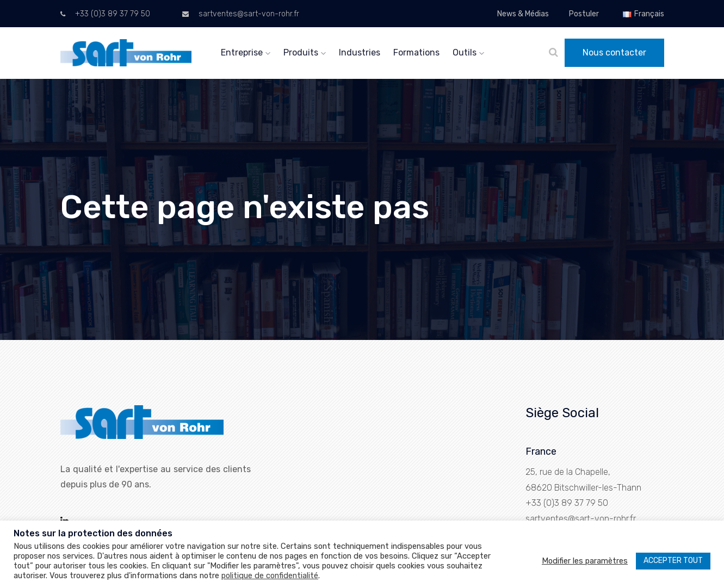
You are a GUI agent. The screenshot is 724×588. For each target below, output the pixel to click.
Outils (468, 52)
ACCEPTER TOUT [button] (673, 561)
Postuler (584, 14)
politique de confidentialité (270, 575)
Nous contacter (614, 52)
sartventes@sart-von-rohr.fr (241, 14)
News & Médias (523, 14)
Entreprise (246, 52)
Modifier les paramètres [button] (585, 561)
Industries (360, 52)
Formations (416, 52)
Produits (305, 52)
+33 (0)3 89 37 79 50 (105, 14)
